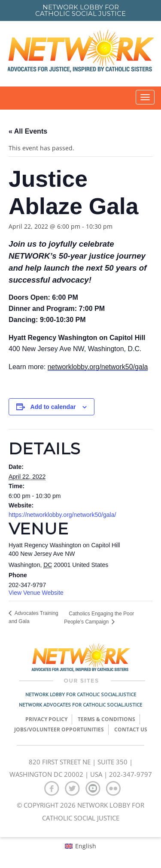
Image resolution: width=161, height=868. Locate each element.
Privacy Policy (46, 719)
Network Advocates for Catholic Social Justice (80, 705)
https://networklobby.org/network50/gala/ (62, 515)
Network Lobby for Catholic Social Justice (81, 694)
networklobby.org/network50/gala (98, 367)
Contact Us (131, 729)
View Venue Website (36, 593)
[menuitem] (80, 846)
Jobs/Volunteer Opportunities (59, 729)
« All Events (28, 131)
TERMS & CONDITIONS (106, 719)
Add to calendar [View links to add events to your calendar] (53, 407)
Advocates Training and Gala (33, 617)
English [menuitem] (86, 846)
